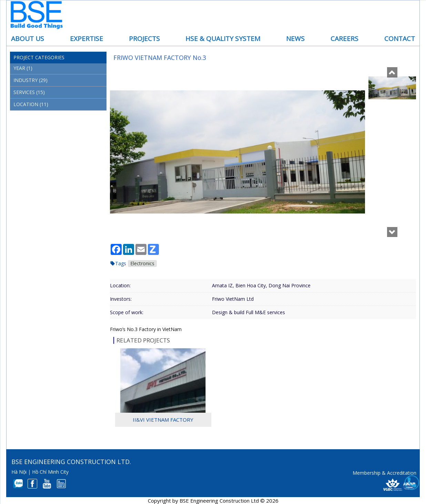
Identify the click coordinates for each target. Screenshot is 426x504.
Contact (400, 39)
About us (28, 39)
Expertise (87, 39)
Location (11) (31, 104)
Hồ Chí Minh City (50, 472)
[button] (392, 72)
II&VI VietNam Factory (163, 420)
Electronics (142, 263)
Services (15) (29, 92)
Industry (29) (31, 80)
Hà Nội (19, 472)
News (295, 39)
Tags (121, 263)
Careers (344, 39)
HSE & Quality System (223, 39)
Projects (144, 39)
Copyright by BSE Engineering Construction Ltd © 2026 (213, 501)
